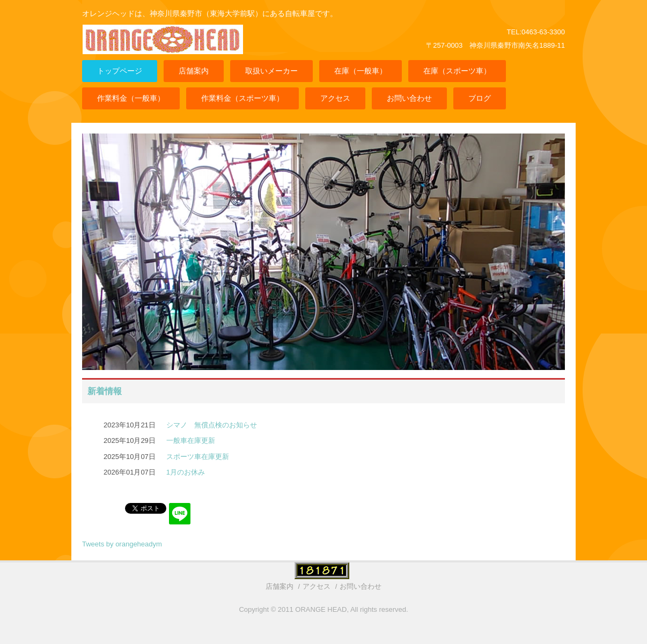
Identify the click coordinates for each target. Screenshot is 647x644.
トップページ (120, 71)
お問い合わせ (409, 98)
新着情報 (105, 391)
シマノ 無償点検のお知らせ (212, 425)
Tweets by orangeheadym (122, 544)
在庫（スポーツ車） (457, 71)
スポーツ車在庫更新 (198, 457)
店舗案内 (194, 71)
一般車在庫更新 (191, 441)
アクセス (335, 98)
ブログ (480, 98)
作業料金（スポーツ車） (242, 98)
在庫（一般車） (361, 71)
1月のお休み (186, 472)
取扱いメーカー (271, 71)
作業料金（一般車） (131, 98)
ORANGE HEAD (165, 47)
